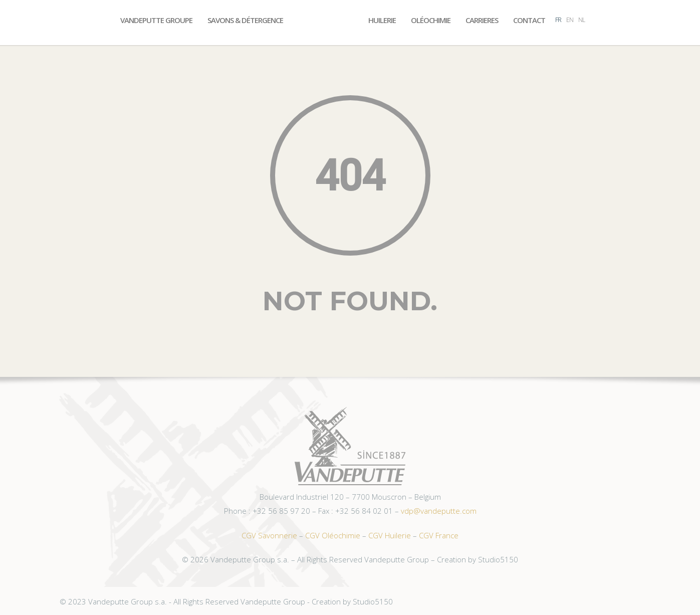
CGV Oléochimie (333, 535)
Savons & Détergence (245, 20)
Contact (529, 20)
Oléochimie (431, 20)
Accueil (326, 20)
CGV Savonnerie (269, 535)
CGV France (439, 535)
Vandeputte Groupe (156, 20)
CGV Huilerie (390, 535)
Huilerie (382, 20)
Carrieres (482, 20)
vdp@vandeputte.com (439, 511)
